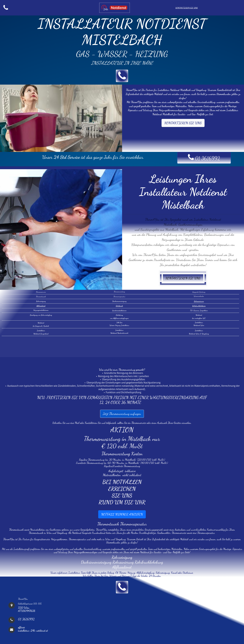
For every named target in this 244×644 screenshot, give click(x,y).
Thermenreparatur (119, 297)
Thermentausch (41, 297)
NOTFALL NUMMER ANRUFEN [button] (122, 514)
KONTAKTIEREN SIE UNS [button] (183, 123)
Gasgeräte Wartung (199, 292)
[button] (122, 76)
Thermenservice (41, 292)
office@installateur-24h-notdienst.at (33, 629)
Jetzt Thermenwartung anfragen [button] (122, 414)
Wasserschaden (199, 296)
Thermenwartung (119, 292)
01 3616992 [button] (204, 157)
